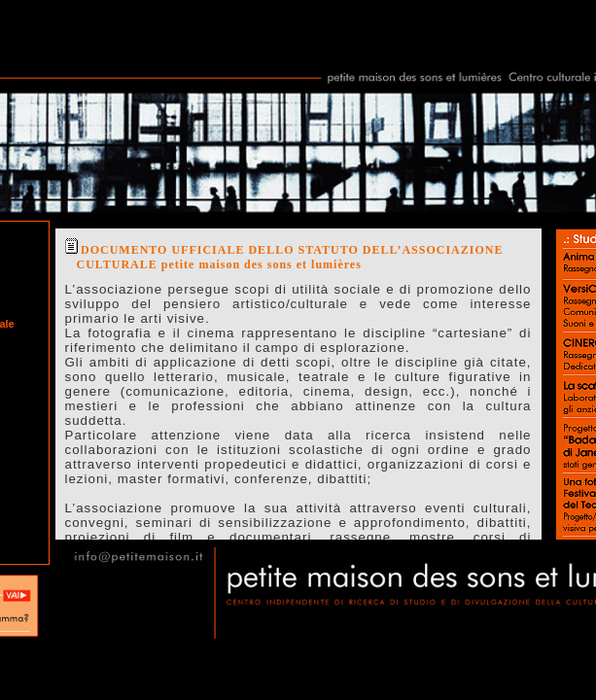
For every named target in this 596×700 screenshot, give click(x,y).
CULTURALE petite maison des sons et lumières (219, 264)
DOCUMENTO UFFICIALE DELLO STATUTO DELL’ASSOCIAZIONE (292, 250)
